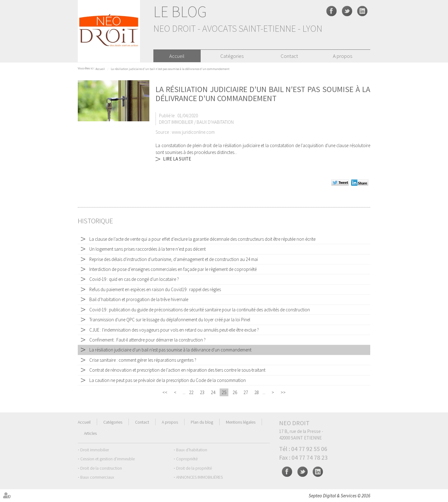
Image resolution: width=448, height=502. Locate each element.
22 (191, 392)
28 (257, 392)
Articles (90, 433)
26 (235, 392)
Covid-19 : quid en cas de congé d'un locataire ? (134, 279)
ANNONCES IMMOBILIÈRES (199, 477)
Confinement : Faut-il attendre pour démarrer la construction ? (147, 340)
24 (213, 392)
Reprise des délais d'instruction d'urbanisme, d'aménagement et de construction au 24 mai (174, 259)
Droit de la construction (101, 468)
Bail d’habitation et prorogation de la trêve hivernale (139, 299)
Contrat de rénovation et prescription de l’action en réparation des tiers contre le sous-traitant (177, 370)
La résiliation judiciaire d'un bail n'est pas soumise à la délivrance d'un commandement (170, 69)
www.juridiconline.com (193, 132)
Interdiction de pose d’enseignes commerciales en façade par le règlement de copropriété (173, 269)
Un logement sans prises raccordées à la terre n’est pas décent (147, 249)
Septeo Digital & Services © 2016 (339, 496)
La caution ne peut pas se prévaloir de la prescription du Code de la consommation (168, 380)
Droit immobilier (95, 450)
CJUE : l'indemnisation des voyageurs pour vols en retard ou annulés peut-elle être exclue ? (174, 330)
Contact (289, 56)
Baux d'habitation (192, 450)
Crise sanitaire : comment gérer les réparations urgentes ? (143, 360)
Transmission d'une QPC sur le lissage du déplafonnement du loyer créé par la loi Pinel (170, 320)
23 (202, 392)
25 (224, 392)
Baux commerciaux (97, 477)
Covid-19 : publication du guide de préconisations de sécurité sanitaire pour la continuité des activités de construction (200, 310)
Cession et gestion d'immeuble (107, 459)
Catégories (232, 56)
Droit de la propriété (194, 468)
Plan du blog (202, 422)
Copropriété (187, 459)
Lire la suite (177, 159)
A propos (343, 56)
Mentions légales (241, 422)
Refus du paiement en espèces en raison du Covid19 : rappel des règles (155, 289)
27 (246, 392)
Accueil (177, 56)
